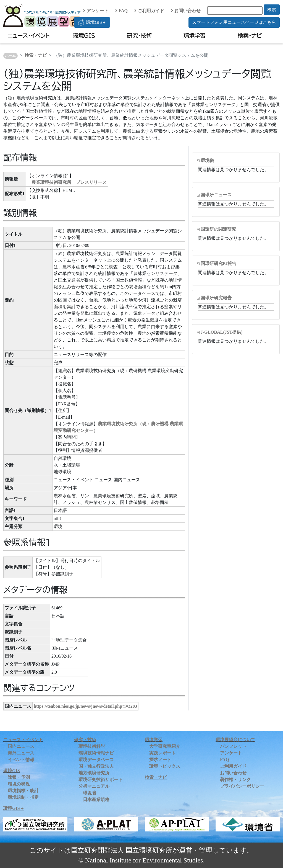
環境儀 (207, 160)
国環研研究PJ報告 (219, 263)
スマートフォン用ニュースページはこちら (234, 22)
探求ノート (160, 760)
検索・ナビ (250, 35)
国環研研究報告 (216, 298)
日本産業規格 (96, 799)
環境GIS (84, 35)
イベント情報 (21, 760)
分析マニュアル (94, 786)
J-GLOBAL (222, 332)
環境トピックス (165, 766)
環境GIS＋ (92, 22)
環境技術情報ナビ (96, 753)
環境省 (90, 793)
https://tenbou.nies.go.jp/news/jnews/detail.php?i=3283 (85, 706)
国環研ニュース (216, 195)
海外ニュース (21, 753)
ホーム (10, 56)
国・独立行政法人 (96, 766)
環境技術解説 (92, 746)
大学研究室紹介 (165, 746)
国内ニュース (21, 746)
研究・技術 (139, 35)
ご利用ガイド (149, 11)
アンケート (96, 11)
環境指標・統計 (23, 791)
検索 (272, 10)
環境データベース (96, 760)
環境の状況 (19, 784)
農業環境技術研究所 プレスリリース (69, 182)
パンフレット (233, 746)
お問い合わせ (186, 11)
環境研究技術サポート (101, 780)
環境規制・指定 (23, 797)
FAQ (121, 11)
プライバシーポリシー (242, 786)
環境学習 (195, 35)
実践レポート (163, 753)
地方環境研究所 (94, 773)
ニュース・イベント (29, 35)
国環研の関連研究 (218, 229)
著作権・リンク (235, 780)
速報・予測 (19, 777)
